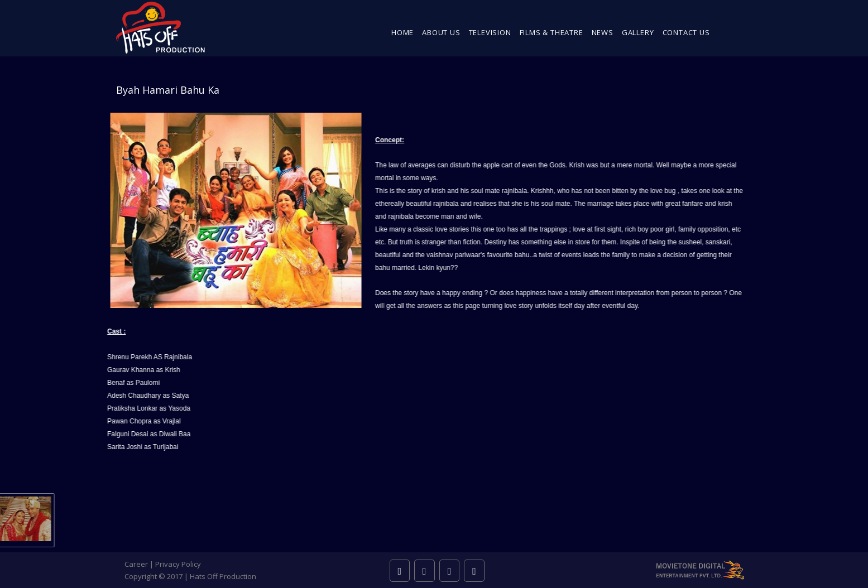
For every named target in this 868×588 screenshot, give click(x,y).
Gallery (638, 32)
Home (402, 32)
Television (490, 32)
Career (136, 564)
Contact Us (686, 32)
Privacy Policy (178, 564)
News (603, 32)
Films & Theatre (552, 32)
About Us (441, 32)
